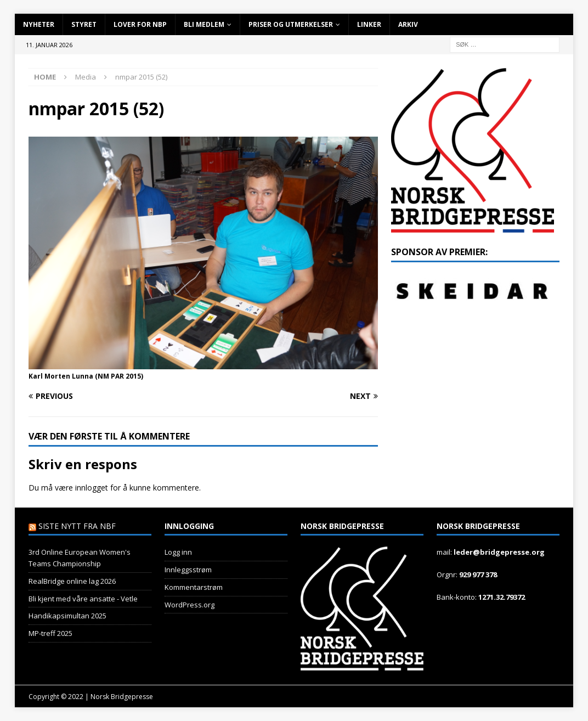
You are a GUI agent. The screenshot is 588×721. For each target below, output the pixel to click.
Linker (369, 24)
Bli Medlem (204, 24)
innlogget (92, 488)
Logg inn (178, 552)
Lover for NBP (140, 24)
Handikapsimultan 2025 (67, 616)
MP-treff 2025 (50, 633)
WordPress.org (190, 605)
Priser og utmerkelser (291, 24)
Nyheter (39, 24)
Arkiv (408, 24)
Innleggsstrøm (188, 570)
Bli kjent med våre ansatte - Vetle (83, 599)
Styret (84, 24)
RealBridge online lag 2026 (72, 581)
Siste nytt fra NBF (77, 526)
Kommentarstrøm (194, 587)
